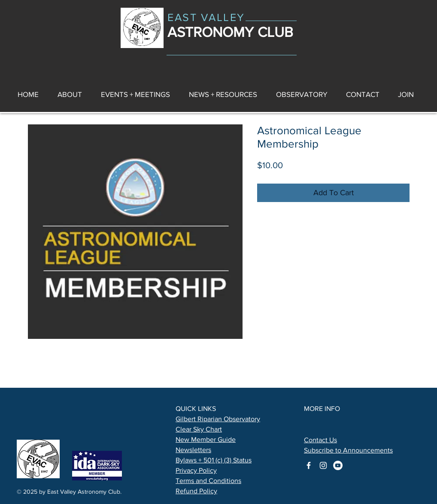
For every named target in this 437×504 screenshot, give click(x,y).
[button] (223, 94)
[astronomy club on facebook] (309, 465)
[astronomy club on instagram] (323, 465)
